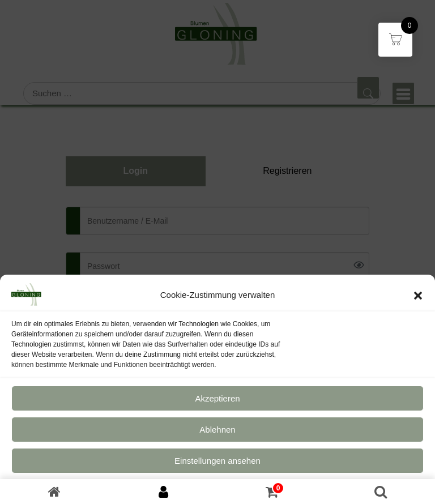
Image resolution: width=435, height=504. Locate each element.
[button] (418, 299)
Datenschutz (201, 492)
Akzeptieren (217, 402)
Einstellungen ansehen (217, 465)
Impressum (242, 492)
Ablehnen (217, 433)
